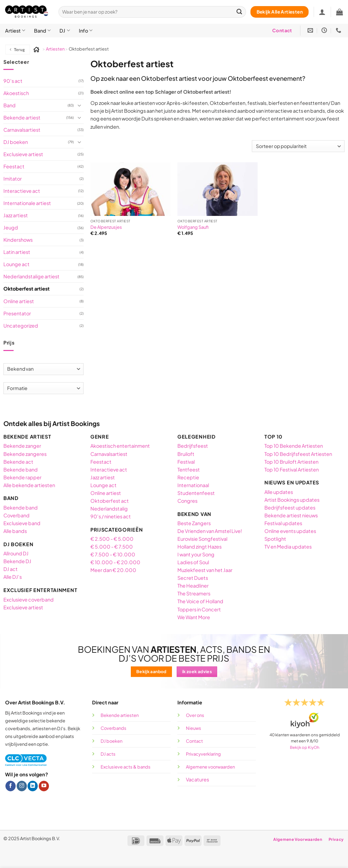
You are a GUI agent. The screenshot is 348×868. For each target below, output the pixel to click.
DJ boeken (16, 142)
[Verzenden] (239, 12)
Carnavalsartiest (22, 130)
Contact (194, 741)
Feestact (14, 166)
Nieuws (194, 728)
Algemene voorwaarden (211, 767)
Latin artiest (17, 252)
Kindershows (18, 240)
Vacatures (197, 779)
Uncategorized (21, 326)
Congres (187, 501)
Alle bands (15, 531)
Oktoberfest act (110, 501)
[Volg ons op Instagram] (22, 786)
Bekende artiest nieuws (291, 515)
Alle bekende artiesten (29, 485)
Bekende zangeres (25, 454)
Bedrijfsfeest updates (290, 507)
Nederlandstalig (109, 509)
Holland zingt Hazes (199, 547)
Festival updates (283, 523)
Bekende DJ (17, 561)
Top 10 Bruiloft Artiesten (291, 462)
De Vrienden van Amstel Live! (210, 531)
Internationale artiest (27, 203)
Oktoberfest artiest (27, 289)
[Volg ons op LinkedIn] (33, 786)
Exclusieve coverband (29, 599)
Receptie (188, 477)
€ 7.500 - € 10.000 (113, 554)
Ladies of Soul (193, 562)
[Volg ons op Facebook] (11, 786)
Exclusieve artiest (23, 154)
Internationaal (193, 485)
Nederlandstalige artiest (31, 276)
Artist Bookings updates (292, 500)
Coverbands (114, 728)
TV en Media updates (288, 547)
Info (86, 30)
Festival (186, 462)
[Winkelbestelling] (298, 146)
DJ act (11, 569)
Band (42, 30)
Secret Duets (193, 578)
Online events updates (291, 531)
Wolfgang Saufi (193, 227)
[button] (340, 12)
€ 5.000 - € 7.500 (112, 547)
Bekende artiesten (120, 715)
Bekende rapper (22, 477)
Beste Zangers (194, 523)
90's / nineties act (111, 516)
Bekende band (21, 469)
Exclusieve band (22, 523)
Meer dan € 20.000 (113, 570)
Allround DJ (16, 553)
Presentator (17, 313)
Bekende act (18, 462)
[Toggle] (80, 105)
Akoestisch (16, 93)
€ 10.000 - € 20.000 (115, 562)
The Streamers (194, 593)
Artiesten (56, 49)
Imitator (13, 179)
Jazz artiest (16, 215)
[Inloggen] (322, 12)
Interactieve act (22, 191)
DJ (65, 30)
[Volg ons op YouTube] (44, 786)
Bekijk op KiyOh (305, 747)
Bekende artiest (22, 117)
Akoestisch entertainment (120, 446)
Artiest (15, 30)
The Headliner (193, 586)
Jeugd (11, 227)
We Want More (194, 617)
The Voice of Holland (200, 601)
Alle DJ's (13, 577)
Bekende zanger (22, 446)
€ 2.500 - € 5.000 (112, 539)
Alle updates (279, 492)
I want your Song (196, 554)
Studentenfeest (196, 493)
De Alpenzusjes (106, 227)
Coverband (16, 515)
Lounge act (16, 264)
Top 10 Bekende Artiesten (294, 446)
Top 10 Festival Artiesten (292, 469)
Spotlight (275, 539)
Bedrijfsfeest (193, 446)
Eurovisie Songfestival (202, 539)
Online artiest (19, 301)
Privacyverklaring (203, 754)
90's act (13, 81)
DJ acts (108, 754)
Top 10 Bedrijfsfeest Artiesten (298, 454)
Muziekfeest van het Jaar (205, 570)
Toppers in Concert (199, 609)
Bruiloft (186, 454)
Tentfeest (189, 469)
